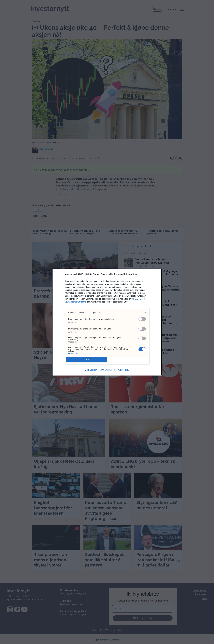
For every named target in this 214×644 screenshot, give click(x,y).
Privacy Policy (123, 370)
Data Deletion (91, 370)
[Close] (156, 274)
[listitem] (107, 313)
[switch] (142, 319)
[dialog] (107, 322)
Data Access (107, 370)
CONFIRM (87, 360)
